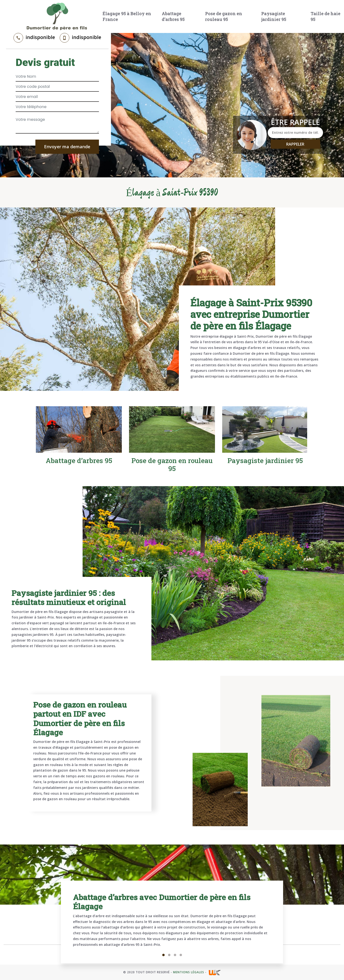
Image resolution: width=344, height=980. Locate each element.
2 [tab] (169, 955)
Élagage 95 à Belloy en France (127, 16)
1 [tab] (163, 955)
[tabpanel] (172, 922)
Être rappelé (295, 122)
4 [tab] (181, 955)
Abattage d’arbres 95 (173, 16)
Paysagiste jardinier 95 (274, 16)
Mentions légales (189, 972)
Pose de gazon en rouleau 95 (224, 16)
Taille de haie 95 (325, 16)
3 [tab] (175, 955)
